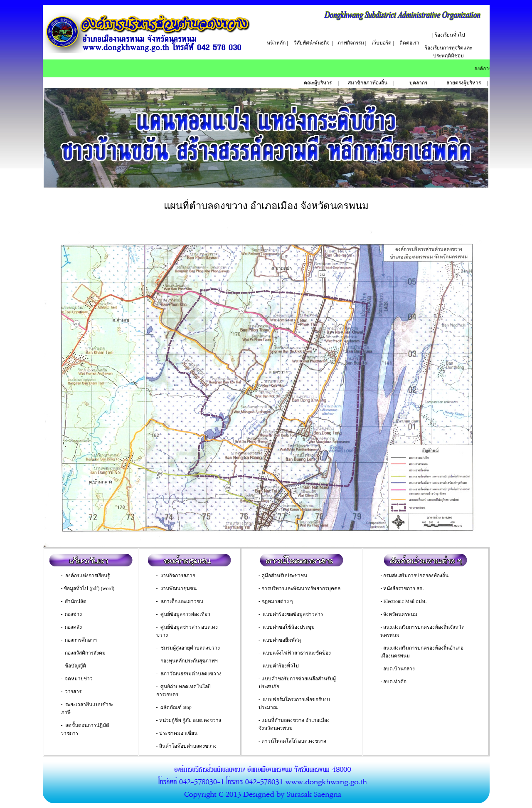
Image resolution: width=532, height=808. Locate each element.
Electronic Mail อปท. (405, 601)
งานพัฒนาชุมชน (179, 588)
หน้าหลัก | (277, 43)
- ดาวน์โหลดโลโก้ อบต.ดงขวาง (292, 741)
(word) (108, 588)
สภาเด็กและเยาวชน (182, 601)
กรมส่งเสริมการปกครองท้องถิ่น (416, 576)
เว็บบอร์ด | (383, 43)
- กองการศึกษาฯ (79, 640)
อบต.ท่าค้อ (395, 682)
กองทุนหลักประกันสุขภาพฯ (189, 661)
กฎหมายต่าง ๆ (277, 601)
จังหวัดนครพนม (400, 614)
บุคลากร (418, 83)
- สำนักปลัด (74, 601)
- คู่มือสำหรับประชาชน (283, 576)
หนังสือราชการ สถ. (403, 588)
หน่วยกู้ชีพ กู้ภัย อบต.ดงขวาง (190, 720)
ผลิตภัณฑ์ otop (176, 707)
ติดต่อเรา (409, 43)
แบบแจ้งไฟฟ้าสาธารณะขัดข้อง (297, 653)
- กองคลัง (72, 627)
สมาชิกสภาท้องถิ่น (368, 83)
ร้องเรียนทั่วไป (450, 35)
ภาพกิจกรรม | (352, 43)
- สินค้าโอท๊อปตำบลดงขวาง (186, 746)
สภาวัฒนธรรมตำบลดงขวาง (191, 674)
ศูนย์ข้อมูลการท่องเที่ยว (185, 614)
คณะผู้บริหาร (318, 83)
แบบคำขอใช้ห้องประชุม (289, 627)
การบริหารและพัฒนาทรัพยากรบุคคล (301, 588)
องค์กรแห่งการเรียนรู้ (87, 576)
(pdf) (95, 588)
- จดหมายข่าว (77, 679)
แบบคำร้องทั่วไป (281, 666)
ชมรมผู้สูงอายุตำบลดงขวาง (190, 648)
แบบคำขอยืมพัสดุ (282, 640)
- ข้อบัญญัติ (74, 666)
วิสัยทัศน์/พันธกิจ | (313, 43)
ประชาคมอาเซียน (178, 733)
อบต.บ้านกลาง (399, 669)
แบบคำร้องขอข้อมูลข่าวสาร (293, 614)
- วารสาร (71, 692)
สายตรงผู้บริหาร (464, 83)
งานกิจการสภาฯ (178, 576)
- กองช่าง (72, 614)
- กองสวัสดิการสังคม (84, 653)
